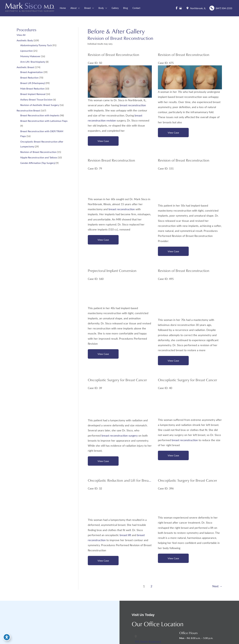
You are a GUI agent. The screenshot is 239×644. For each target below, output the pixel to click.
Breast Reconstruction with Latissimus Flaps (44, 121)
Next (217, 588)
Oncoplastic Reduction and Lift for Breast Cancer (125, 482)
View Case (103, 142)
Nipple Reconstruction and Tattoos (39, 158)
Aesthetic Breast (25, 68)
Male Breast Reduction (32, 89)
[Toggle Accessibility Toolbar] (7, 637)
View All (21, 35)
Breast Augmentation (32, 72)
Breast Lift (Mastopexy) (33, 83)
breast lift (125, 537)
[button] (78, 8)
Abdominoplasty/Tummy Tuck (36, 46)
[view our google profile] (181, 8)
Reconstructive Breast (28, 111)
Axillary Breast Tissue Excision (36, 100)
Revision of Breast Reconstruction (38, 152)
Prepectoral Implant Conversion (112, 272)
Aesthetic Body (25, 41)
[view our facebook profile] (176, 8)
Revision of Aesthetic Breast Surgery (40, 105)
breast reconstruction (133, 106)
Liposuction (27, 51)
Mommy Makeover (30, 57)
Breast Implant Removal (33, 94)
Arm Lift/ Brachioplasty (33, 62)
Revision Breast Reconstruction (111, 161)
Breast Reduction (29, 78)
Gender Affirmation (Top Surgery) (38, 163)
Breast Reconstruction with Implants (40, 116)
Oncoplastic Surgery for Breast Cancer (117, 381)
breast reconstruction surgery (120, 437)
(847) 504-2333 (220, 8)
